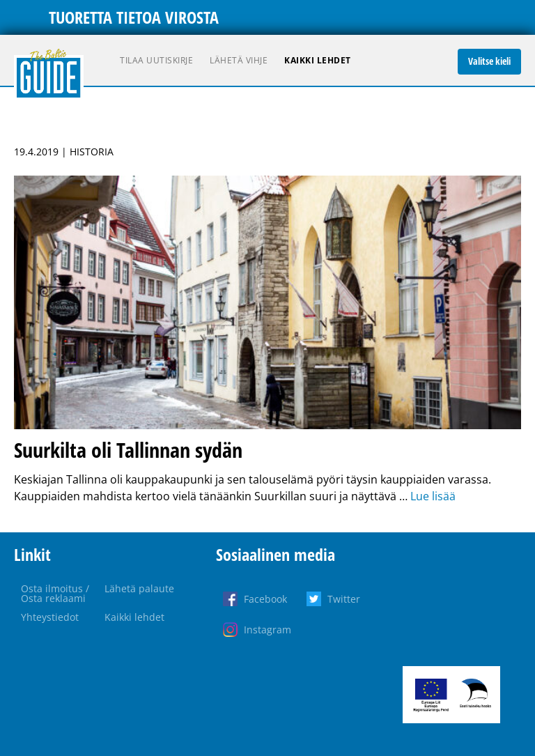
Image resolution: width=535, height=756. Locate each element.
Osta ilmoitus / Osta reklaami (55, 593)
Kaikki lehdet (318, 60)
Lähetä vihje (239, 60)
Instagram (267, 630)
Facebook (265, 599)
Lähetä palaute (139, 588)
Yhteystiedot (50, 617)
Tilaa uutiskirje (156, 60)
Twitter (344, 599)
